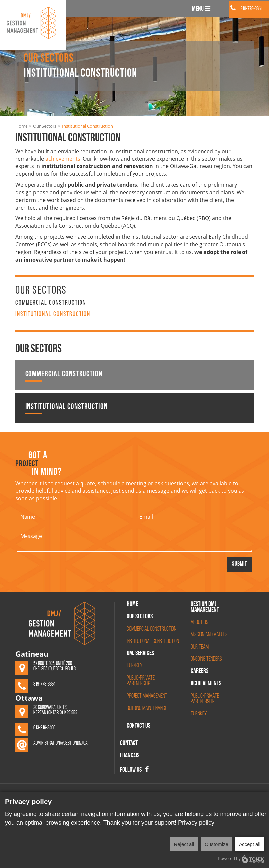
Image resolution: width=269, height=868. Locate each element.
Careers (200, 672)
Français (130, 756)
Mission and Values (209, 635)
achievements (63, 159)
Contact (129, 744)
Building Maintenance (147, 708)
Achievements (206, 684)
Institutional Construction (53, 314)
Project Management (147, 696)
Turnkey (134, 666)
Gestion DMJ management (205, 608)
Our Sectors (45, 126)
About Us (200, 622)
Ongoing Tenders (206, 659)
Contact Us (138, 726)
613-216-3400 (44, 728)
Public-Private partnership (205, 699)
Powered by (241, 859)
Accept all (250, 844)
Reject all (184, 844)
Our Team (200, 647)
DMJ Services (140, 654)
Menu (201, 9)
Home (21, 126)
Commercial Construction (51, 303)
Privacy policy (196, 823)
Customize (216, 844)
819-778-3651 (246, 9)
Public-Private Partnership (141, 681)
